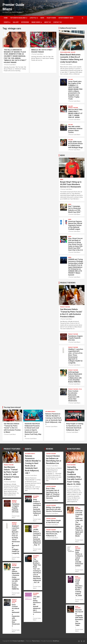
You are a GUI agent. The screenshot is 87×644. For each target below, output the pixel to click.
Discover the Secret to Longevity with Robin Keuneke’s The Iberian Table (79, 618)
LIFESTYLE (33, 18)
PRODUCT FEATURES (12, 449)
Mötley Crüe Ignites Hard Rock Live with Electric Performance (54, 509)
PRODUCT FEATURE (73, 108)
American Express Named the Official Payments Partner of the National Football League (75, 225)
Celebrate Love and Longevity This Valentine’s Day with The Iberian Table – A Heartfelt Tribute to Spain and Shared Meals (79, 523)
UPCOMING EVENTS (50, 412)
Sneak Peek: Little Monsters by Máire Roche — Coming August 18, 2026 (79, 588)
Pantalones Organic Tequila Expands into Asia (75, 338)
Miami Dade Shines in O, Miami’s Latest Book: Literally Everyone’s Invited (79, 558)
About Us (47, 22)
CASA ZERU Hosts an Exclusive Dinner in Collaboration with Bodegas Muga (75, 145)
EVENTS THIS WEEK (30, 420)
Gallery (73, 52)
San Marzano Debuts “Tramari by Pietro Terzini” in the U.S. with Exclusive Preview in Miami (12, 428)
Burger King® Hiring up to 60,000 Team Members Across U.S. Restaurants (71, 184)
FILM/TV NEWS (51, 18)
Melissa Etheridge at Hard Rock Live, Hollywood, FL (54, 534)
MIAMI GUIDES (36, 22)
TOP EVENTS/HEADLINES (18, 18)
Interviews (25, 22)
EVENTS (6, 22)
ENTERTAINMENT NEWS (66, 18)
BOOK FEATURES (74, 449)
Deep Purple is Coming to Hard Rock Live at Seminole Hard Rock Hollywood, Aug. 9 (75, 427)
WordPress (56, 641)
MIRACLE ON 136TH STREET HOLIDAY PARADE (42, 51)
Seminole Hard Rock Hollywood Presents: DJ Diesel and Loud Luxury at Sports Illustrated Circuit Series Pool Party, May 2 (33, 430)
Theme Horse (36, 641)
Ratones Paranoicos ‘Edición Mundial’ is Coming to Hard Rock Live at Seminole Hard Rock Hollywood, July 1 (53, 419)
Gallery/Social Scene (68, 28)
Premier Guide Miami (10, 65)
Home (6, 18)
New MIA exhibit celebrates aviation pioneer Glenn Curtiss (75, 129)
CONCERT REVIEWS (51, 454)
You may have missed (12, 407)
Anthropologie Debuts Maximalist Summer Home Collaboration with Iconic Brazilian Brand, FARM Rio (75, 377)
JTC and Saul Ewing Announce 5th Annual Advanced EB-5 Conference (37, 605)
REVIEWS (50, 449)
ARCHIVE (7, 46)
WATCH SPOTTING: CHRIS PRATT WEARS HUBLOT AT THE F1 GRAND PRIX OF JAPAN (75, 113)
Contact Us (57, 22)
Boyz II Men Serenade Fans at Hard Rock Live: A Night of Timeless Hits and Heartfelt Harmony (53, 493)
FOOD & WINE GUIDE (65, 52)
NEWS (42, 18)
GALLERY (16, 22)
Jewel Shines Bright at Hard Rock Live (53, 521)
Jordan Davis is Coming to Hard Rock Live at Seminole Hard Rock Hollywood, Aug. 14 (37, 537)
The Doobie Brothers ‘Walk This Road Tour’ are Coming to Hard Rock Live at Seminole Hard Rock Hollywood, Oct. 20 (37, 571)
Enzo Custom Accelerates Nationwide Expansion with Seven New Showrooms (74, 396)
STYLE (80, 389)
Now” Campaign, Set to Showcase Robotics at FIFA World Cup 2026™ (75, 209)
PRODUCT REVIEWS (68, 283)
